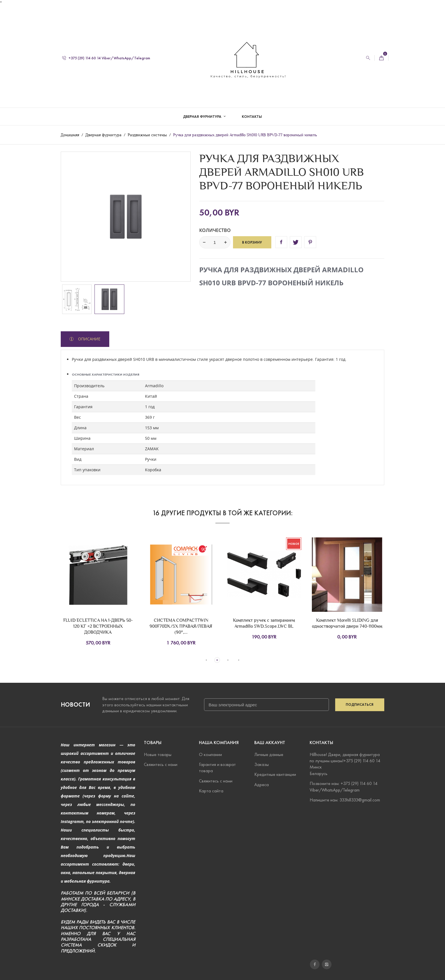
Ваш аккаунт (270, 743)
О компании (210, 754)
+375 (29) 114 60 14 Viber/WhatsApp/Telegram (106, 52)
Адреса (262, 784)
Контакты (252, 111)
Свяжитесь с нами (161, 764)
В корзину (252, 242)
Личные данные (269, 754)
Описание (89, 339)
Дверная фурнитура (203, 111)
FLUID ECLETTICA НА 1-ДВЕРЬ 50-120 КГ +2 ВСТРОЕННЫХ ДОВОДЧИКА (98, 626)
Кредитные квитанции (275, 774)
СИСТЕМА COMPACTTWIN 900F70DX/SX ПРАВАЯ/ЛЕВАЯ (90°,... (181, 626)
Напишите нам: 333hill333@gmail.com (345, 800)
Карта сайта (211, 791)
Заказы (262, 764)
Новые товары (158, 754)
